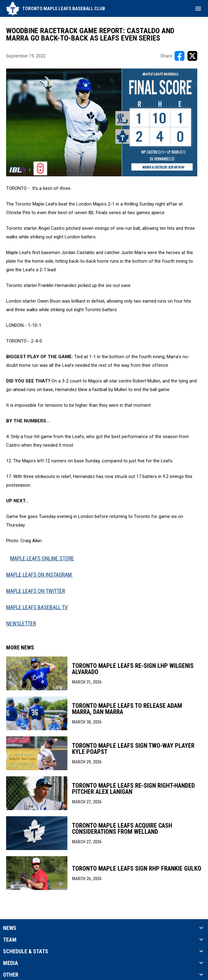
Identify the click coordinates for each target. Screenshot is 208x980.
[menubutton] (198, 9)
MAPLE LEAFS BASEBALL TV (37, 607)
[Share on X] (192, 56)
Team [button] (10, 940)
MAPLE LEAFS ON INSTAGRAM (40, 575)
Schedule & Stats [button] (26, 951)
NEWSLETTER (21, 623)
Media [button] (11, 963)
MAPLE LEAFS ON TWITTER (36, 591)
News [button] (10, 928)
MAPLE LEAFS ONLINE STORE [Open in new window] (42, 558)
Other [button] (11, 975)
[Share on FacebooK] (180, 56)
